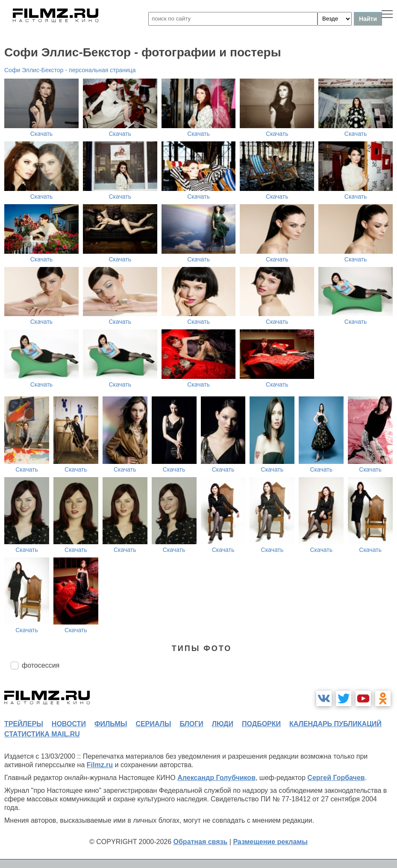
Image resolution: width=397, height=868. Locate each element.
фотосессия (41, 665)
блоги (191, 724)
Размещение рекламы (270, 842)
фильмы (111, 724)
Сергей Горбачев (336, 778)
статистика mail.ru (42, 734)
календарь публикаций (335, 724)
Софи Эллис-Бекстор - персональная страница (70, 70)
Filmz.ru (100, 765)
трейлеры (24, 724)
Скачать (42, 134)
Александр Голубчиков (216, 778)
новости (69, 724)
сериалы (153, 724)
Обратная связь (201, 842)
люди (223, 724)
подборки (261, 724)
